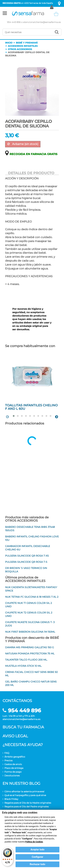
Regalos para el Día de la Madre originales (28, 803)
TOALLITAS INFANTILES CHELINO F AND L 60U (31, 407)
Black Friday (11, 799)
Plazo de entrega (14, 768)
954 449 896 (14, 22)
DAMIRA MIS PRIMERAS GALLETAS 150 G (30, 647)
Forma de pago (13, 772)
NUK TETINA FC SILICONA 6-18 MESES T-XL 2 (32, 597)
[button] (5, 14)
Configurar (37, 857)
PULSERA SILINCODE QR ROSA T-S (26, 562)
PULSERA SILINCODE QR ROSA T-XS (27, 556)
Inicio (9, 43)
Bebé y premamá (27, 43)
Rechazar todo (37, 864)
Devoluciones (12, 775)
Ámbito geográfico (15, 757)
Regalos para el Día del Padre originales (27, 807)
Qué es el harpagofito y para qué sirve (25, 795)
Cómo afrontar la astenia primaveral (24, 791)
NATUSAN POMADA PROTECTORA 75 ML (30, 654)
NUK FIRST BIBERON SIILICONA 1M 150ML (30, 632)
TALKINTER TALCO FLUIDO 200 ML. (26, 660)
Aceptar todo (37, 849)
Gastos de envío (13, 764)
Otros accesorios (20, 49)
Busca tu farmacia (23, 727)
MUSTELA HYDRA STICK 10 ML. (23, 666)
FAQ (7, 753)
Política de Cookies (34, 842)
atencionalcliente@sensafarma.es (42, 22)
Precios (8, 760)
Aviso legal (15, 736)
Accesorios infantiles (23, 46)
